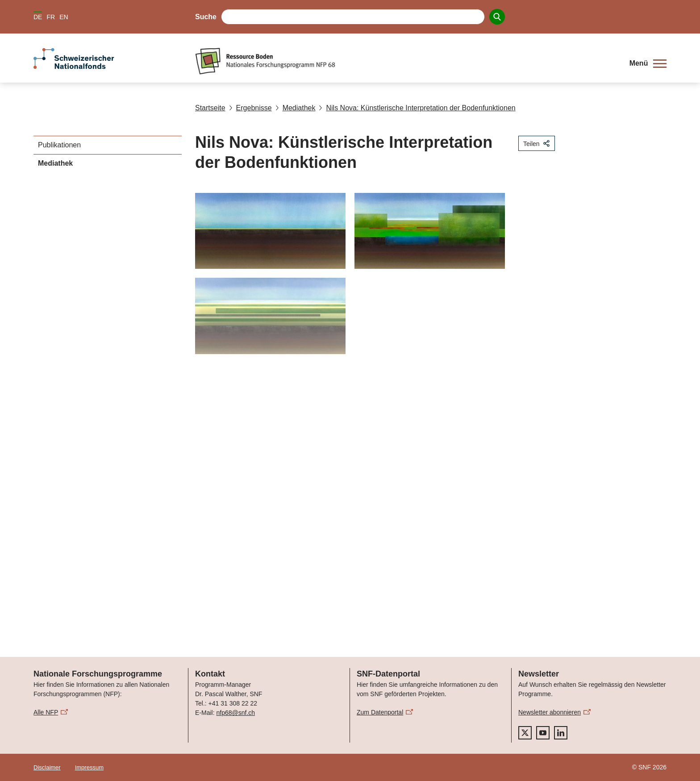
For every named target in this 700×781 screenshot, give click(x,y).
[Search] (497, 17)
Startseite (210, 108)
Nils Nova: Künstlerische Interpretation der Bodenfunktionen (417, 108)
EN (64, 17)
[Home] (406, 61)
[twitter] (525, 733)
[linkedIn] (561, 733)
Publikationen (59, 145)
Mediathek (296, 108)
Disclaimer (47, 767)
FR (51, 17)
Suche (206, 17)
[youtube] (543, 733)
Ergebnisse (250, 108)
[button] (648, 63)
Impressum (89, 767)
